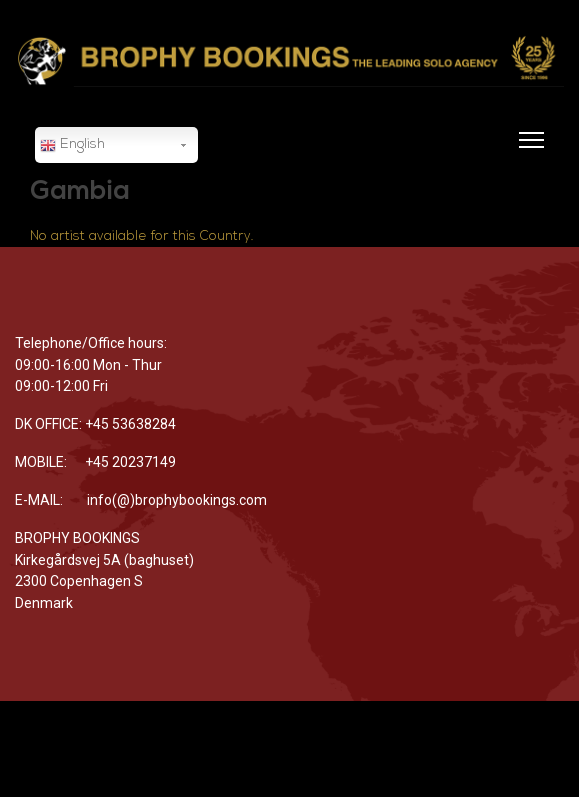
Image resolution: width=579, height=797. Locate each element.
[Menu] (527, 152)
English (72, 146)
